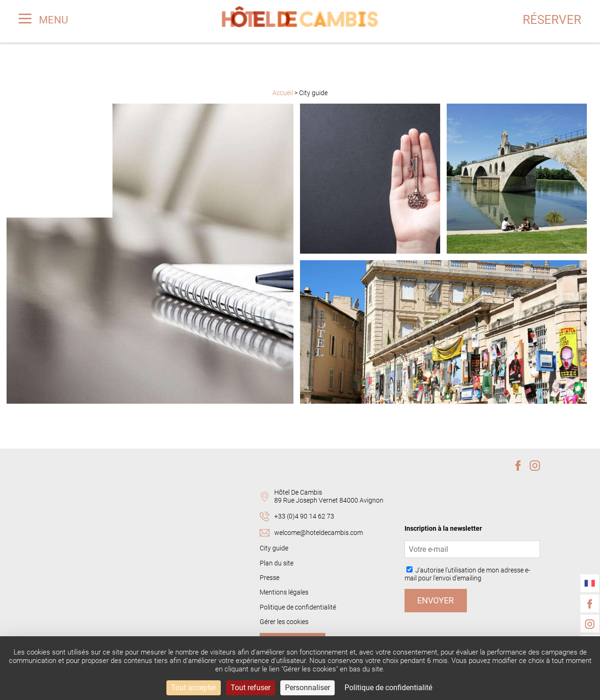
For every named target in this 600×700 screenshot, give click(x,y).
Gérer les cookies (284, 622)
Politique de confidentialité (298, 607)
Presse (270, 578)
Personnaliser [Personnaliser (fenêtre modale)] (307, 688)
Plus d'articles (300, 429)
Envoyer (435, 601)
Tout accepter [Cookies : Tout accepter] (194, 688)
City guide (274, 548)
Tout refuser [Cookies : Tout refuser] (251, 688)
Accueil (283, 93)
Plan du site (277, 563)
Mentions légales (284, 592)
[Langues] (590, 583)
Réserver (551, 20)
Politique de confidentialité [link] (388, 688)
